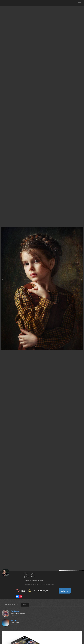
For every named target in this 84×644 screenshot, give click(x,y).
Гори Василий (16, 611)
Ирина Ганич (29, 577)
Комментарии (12, 605)
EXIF (25, 605)
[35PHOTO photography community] (12, 3)
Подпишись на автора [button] (65, 591)
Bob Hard (14, 620)
